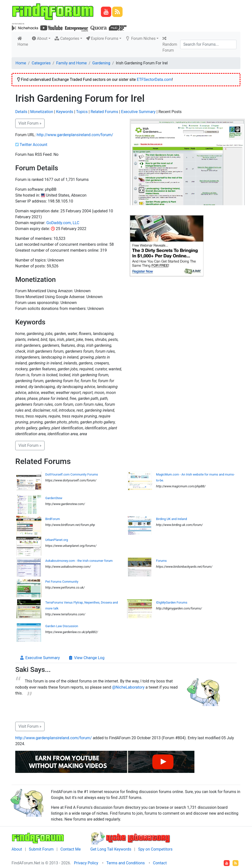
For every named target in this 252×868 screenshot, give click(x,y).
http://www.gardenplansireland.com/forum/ (75, 135)
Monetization (42, 112)
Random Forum (170, 44)
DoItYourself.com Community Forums (72, 474)
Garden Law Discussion (62, 626)
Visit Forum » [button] (30, 123)
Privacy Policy (86, 863)
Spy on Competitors (155, 849)
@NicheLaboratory (128, 687)
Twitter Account (34, 145)
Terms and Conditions (126, 863)
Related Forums (104, 112)
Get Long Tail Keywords (111, 849)
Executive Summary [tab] (40, 658)
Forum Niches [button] (140, 38)
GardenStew (54, 498)
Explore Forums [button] (102, 38)
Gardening (101, 63)
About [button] (40, 38)
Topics (82, 112)
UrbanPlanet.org (57, 540)
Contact (160, 863)
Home (24, 42)
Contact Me (71, 849)
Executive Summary (138, 112)
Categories (41, 63)
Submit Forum (41, 849)
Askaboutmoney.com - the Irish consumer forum (79, 561)
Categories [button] (67, 38)
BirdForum (53, 519)
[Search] (208, 44)
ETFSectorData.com (154, 80)
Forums (161, 561)
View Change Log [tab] (86, 658)
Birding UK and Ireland (172, 519)
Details (21, 112)
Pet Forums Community (62, 582)
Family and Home (71, 63)
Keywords (65, 112)
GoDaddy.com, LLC (63, 223)
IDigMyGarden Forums (172, 602)
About (17, 849)
